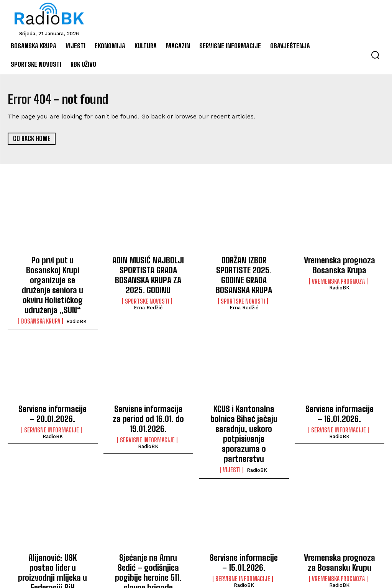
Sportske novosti (147, 296)
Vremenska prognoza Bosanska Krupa (340, 264)
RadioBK (76, 304)
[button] (375, 55)
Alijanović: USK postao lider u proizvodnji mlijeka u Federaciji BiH (53, 520)
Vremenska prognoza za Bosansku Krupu (339, 516)
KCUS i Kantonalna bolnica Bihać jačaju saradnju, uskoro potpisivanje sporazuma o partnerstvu (244, 403)
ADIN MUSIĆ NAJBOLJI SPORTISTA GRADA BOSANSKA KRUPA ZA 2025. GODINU (148, 272)
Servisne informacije (52, 409)
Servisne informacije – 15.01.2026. (244, 516)
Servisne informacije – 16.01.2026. (339, 394)
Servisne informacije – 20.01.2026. (53, 394)
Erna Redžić (148, 302)
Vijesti (232, 425)
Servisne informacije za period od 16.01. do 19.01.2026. (148, 398)
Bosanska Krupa (41, 304)
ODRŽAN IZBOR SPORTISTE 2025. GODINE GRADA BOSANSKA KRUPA (244, 268)
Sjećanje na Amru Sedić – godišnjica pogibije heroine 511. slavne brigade (148, 525)
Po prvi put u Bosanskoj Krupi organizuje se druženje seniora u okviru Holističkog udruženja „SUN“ (53, 276)
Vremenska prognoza (338, 279)
